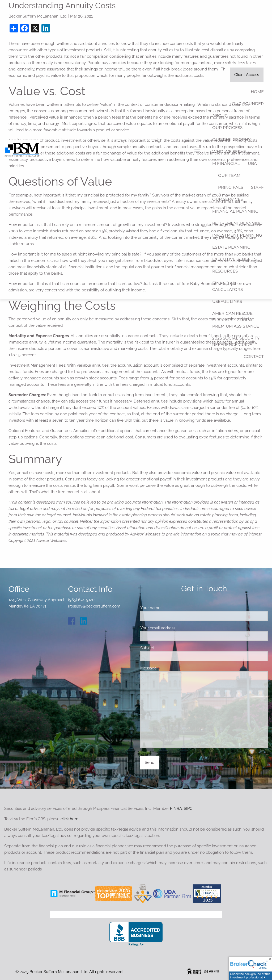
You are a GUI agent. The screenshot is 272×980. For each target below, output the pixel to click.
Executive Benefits (234, 259)
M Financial (226, 163)
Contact (254, 356)
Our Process (227, 127)
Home (257, 92)
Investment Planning (237, 235)
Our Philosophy (231, 139)
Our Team (229, 175)
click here (69, 819)
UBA (252, 163)
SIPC (188, 809)
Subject (166, 648)
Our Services (228, 199)
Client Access (247, 75)
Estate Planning (231, 247)
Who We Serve (229, 151)
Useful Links (227, 301)
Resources (225, 271)
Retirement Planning (237, 223)
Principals (231, 187)
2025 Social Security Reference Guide (236, 341)
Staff (257, 187)
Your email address (177, 628)
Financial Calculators (228, 286)
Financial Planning (235, 211)
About (220, 116)
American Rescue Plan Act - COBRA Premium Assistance (236, 320)
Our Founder (248, 104)
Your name (169, 608)
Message (167, 668)
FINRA (176, 809)
